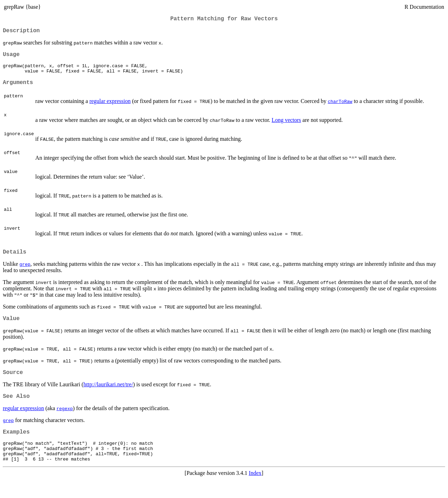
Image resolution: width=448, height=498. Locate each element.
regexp (65, 422)
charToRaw (340, 109)
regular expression (110, 109)
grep (25, 273)
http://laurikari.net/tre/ (108, 396)
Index (255, 492)
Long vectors (286, 128)
